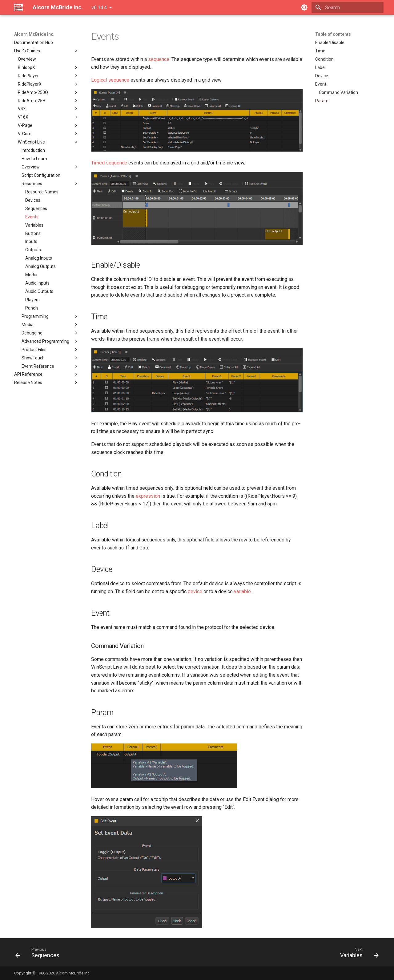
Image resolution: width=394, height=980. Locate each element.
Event (321, 84)
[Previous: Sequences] (39, 954)
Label (320, 67)
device (195, 591)
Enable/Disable (330, 43)
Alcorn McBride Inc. (34, 34)
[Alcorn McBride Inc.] (18, 7)
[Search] (348, 7)
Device (322, 76)
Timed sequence (109, 163)
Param (322, 101)
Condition (324, 59)
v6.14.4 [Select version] (99, 8)
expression (148, 496)
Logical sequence (110, 80)
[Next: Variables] (357, 954)
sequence (159, 59)
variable (242, 591)
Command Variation (338, 92)
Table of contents (333, 34)
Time (320, 51)
